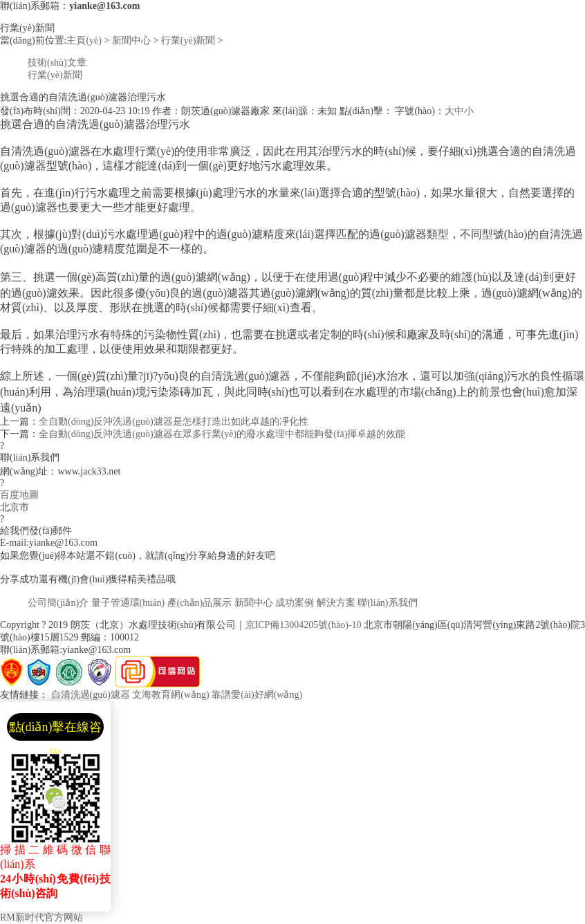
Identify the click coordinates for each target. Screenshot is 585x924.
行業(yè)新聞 (188, 40)
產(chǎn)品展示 (200, 603)
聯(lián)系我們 (387, 603)
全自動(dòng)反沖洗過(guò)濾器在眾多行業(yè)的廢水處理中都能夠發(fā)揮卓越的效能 (222, 434)
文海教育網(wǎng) (170, 695)
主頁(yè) (84, 40)
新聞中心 (131, 40)
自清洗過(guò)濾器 (91, 695)
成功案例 (295, 603)
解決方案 (336, 603)
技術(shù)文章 (57, 63)
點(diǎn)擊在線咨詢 (56, 730)
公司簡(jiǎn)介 (58, 603)
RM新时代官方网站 (41, 917)
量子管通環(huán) (128, 603)
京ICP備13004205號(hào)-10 (304, 625)
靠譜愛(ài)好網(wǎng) (257, 695)
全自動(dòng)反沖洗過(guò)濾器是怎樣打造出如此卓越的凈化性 (174, 422)
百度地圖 (19, 495)
